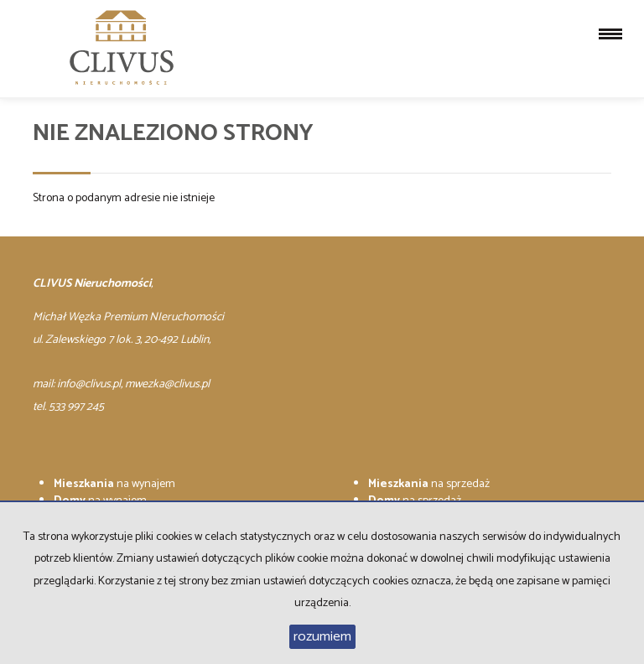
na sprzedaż (429, 484)
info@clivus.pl (89, 384)
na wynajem (114, 484)
